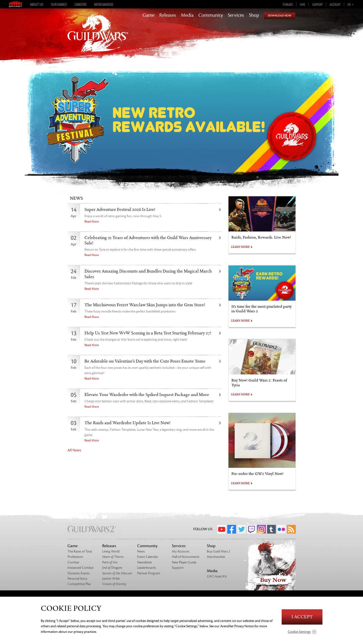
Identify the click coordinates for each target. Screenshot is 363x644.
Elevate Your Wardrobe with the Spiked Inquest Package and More (147, 395)
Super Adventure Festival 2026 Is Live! (120, 210)
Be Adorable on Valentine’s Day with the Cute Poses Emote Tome (145, 361)
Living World (111, 551)
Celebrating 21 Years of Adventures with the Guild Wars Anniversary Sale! (148, 240)
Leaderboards (147, 568)
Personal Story (77, 579)
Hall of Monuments (186, 557)
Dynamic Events (79, 573)
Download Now (280, 16)
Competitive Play (79, 584)
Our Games (59, 4)
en (349, 4)
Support (317, 4)
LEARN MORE (240, 247)
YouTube (222, 529)
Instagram (262, 529)
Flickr (281, 529)
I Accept (302, 617)
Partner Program (149, 573)
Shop (254, 15)
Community (211, 15)
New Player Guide (184, 562)
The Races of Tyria (80, 551)
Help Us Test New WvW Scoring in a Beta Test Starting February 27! (148, 333)
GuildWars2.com (98, 37)
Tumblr (271, 529)
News (141, 551)
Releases (168, 15)
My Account (181, 551)
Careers (80, 4)
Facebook (232, 529)
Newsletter (145, 562)
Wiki (303, 4)
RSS (291, 529)
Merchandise (104, 4)
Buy (219, 551)
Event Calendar (148, 557)
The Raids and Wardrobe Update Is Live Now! (127, 423)
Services (236, 15)
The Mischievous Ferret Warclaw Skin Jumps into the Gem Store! (145, 305)
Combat (73, 562)
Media (187, 15)
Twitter (242, 529)
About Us (37, 4)
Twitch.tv (252, 529)
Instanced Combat (80, 568)
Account (335, 4)
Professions (75, 557)
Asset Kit (217, 576)
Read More (92, 222)
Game (148, 15)
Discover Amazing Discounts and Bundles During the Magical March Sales (148, 274)
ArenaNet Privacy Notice (237, 626)
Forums (288, 4)
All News (74, 450)
